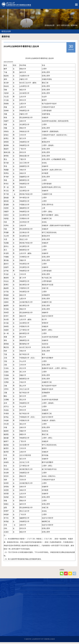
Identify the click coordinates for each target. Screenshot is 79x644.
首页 (58, 27)
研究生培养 (65, 27)
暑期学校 (74, 27)
